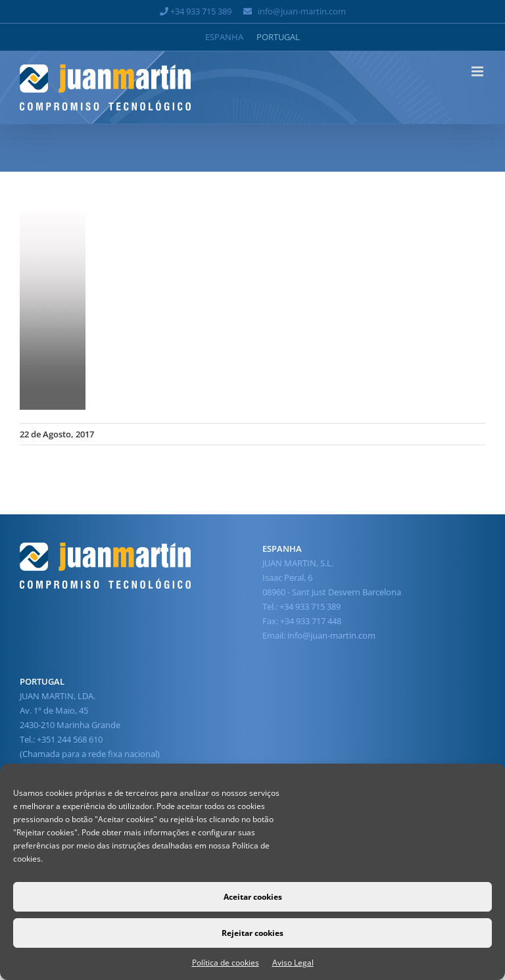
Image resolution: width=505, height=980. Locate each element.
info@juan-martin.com (302, 11)
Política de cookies (226, 963)
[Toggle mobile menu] (478, 71)
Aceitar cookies (253, 897)
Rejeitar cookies (252, 933)
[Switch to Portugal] (278, 37)
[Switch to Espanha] (224, 37)
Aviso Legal (293, 963)
